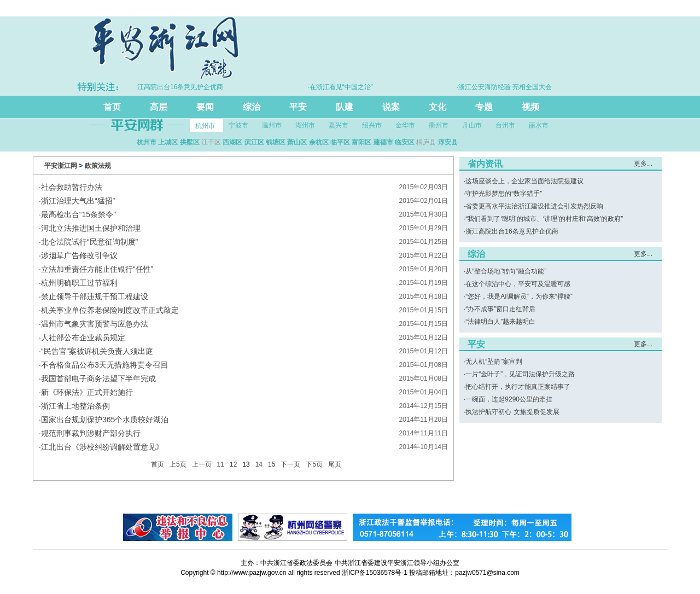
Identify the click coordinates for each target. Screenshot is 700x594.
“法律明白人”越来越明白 (500, 322)
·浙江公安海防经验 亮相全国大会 (507, 87)
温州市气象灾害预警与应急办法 (95, 324)
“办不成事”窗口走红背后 (500, 309)
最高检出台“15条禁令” (78, 214)
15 (272, 464)
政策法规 (98, 166)
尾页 (335, 464)
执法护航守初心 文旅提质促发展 (512, 412)
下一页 (290, 464)
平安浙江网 (61, 166)
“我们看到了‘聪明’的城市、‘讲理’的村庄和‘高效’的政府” (544, 219)
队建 (345, 107)
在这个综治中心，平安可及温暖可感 (518, 284)
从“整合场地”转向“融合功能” (506, 271)
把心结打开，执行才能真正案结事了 (518, 387)
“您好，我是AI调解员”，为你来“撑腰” (519, 296)
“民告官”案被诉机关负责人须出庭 (97, 351)
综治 (252, 107)
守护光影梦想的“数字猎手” (504, 194)
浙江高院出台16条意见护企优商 (512, 231)
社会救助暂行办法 (72, 187)
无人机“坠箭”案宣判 (494, 362)
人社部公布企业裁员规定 (83, 337)
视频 (530, 107)
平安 (298, 107)
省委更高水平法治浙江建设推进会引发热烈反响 (534, 206)
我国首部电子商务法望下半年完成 (98, 378)
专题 (484, 107)
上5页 (178, 464)
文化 (437, 107)
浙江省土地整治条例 (75, 406)
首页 (112, 107)
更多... (643, 164)
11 (221, 464)
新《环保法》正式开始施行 (87, 392)
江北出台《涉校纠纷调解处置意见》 (102, 447)
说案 (391, 107)
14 (259, 464)
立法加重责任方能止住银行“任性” (97, 269)
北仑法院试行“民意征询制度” (89, 242)
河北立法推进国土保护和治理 (91, 228)
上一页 (202, 464)
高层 (159, 107)
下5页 (314, 464)
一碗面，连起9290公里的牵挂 (509, 399)
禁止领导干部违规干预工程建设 (95, 296)
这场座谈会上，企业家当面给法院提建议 (524, 181)
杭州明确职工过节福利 (79, 283)
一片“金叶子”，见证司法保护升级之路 (520, 374)
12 (233, 464)
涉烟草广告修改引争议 (79, 255)
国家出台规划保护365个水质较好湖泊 (105, 420)
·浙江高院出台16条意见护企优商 (179, 87)
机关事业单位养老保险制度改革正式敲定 (110, 310)
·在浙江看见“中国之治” (343, 87)
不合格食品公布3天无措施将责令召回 (104, 365)
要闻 (205, 107)
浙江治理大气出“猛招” (78, 201)
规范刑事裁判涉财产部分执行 (91, 433)
